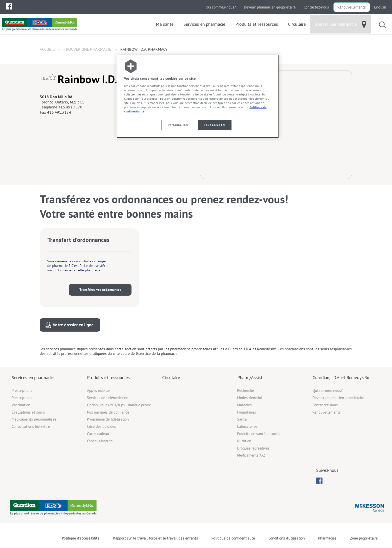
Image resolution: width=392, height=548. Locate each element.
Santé (242, 419)
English (380, 7)
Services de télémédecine (108, 398)
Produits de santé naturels (259, 434)
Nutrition (244, 441)
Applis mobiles (99, 390)
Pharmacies (327, 538)
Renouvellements (352, 7)
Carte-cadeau (98, 434)
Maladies (244, 405)
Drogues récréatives (253, 448)
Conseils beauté (100, 441)
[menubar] (9, 6)
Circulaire (171, 377)
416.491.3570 (70, 107)
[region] (198, 96)
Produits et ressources (108, 377)
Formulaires (247, 412)
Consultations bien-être (31, 426)
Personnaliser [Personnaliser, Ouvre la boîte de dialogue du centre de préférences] (178, 125)
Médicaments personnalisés (34, 419)
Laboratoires (247, 426)
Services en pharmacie (33, 377)
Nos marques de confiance (108, 412)
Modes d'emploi (249, 398)
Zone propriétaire (364, 538)
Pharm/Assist (250, 377)
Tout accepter (214, 125)
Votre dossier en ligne (73, 325)
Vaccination (21, 405)
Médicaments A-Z (251, 455)
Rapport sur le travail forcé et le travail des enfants (155, 538)
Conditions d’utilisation (287, 538)
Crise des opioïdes (101, 426)
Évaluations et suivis (28, 412)
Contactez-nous (316, 7)
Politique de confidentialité (233, 538)
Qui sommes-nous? (221, 7)
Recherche (246, 390)
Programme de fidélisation (108, 419)
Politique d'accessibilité (81, 538)
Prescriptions (22, 390)
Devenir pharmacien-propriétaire (270, 7)
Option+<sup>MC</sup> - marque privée (119, 405)
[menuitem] (9, 6)
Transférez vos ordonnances (100, 290)
